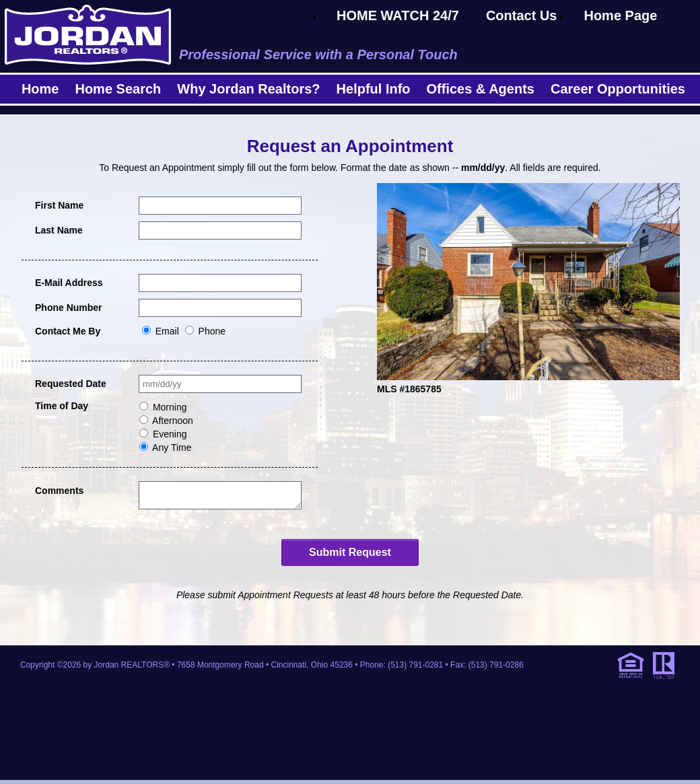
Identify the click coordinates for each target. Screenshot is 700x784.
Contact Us (522, 15)
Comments (59, 491)
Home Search (118, 89)
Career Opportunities (618, 89)
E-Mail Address (69, 283)
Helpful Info (374, 89)
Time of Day (62, 406)
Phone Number (69, 308)
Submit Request (350, 556)
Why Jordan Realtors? (248, 89)
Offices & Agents (481, 89)
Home (40, 89)
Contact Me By (68, 331)
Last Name (59, 230)
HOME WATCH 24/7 (398, 15)
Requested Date (71, 384)
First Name (59, 205)
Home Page (620, 15)
